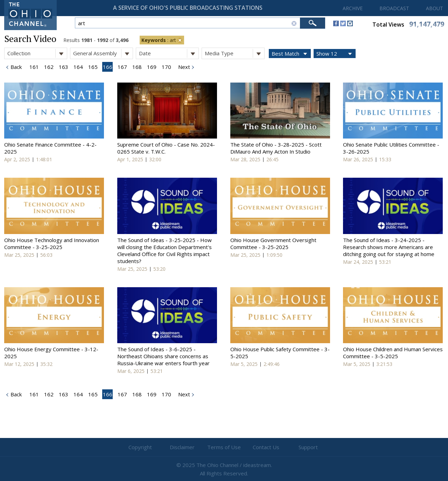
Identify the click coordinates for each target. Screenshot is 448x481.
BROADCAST (394, 8)
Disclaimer (182, 447)
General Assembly (103, 53)
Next (183, 67)
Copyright (140, 447)
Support (308, 447)
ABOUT (435, 8)
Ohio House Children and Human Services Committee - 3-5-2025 (393, 353)
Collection (37, 53)
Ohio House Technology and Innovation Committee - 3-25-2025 (52, 243)
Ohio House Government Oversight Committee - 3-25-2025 (273, 243)
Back (15, 67)
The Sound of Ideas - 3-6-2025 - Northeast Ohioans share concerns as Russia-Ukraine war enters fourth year (163, 356)
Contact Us (266, 447)
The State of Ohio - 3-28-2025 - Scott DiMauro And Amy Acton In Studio (276, 148)
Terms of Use (224, 447)
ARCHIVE (353, 8)
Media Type (234, 53)
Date (169, 53)
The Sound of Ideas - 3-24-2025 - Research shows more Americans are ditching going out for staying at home (389, 247)
